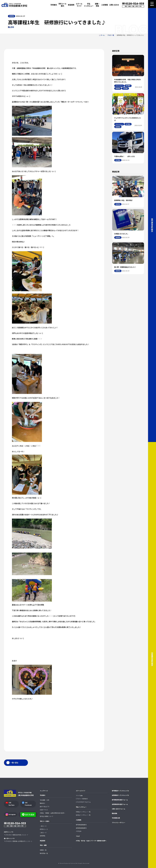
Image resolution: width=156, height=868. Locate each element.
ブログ (78, 836)
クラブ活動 (79, 796)
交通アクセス (44, 810)
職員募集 (115, 813)
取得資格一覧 (44, 853)
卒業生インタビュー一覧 (83, 812)
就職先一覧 (43, 850)
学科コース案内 (45, 821)
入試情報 (79, 820)
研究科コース (44, 829)
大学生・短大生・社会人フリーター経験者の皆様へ (91, 841)
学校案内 (43, 795)
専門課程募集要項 (81, 825)
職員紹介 (43, 803)
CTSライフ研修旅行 (82, 799)
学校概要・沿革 (45, 800)
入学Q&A (79, 831)
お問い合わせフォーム (119, 809)
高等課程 (43, 836)
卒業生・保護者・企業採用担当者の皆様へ (52, 813)
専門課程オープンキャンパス (120, 791)
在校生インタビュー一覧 (83, 815)
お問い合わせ (114, 5)
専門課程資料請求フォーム (120, 800)
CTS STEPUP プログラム (83, 802)
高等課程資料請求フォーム (120, 804)
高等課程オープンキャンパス (120, 795)
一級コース (43, 826)
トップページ (44, 791)
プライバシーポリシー (119, 823)
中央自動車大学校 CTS (14, 5)
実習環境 (71, 5)
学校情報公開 (116, 818)
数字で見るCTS (45, 807)
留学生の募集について (47, 816)
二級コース (43, 833)
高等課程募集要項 (81, 828)
